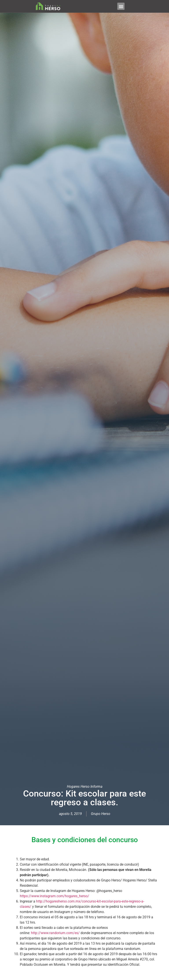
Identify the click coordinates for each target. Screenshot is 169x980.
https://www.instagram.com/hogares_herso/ (54, 896)
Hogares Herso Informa (85, 787)
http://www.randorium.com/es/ (55, 933)
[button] (121, 6)
